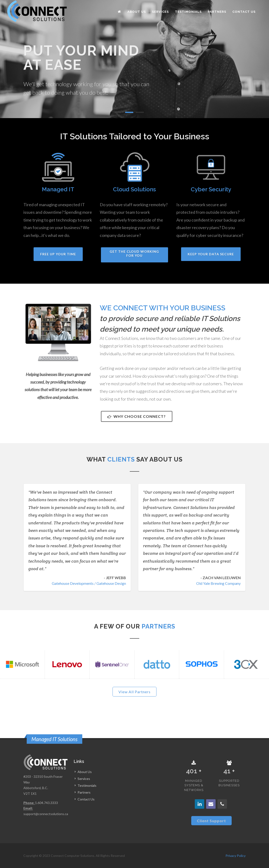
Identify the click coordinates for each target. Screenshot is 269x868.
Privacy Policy (236, 856)
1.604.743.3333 (46, 803)
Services (84, 779)
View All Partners (134, 692)
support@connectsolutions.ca (46, 814)
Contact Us (86, 799)
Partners (84, 792)
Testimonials (87, 785)
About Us (85, 772)
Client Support (211, 821)
